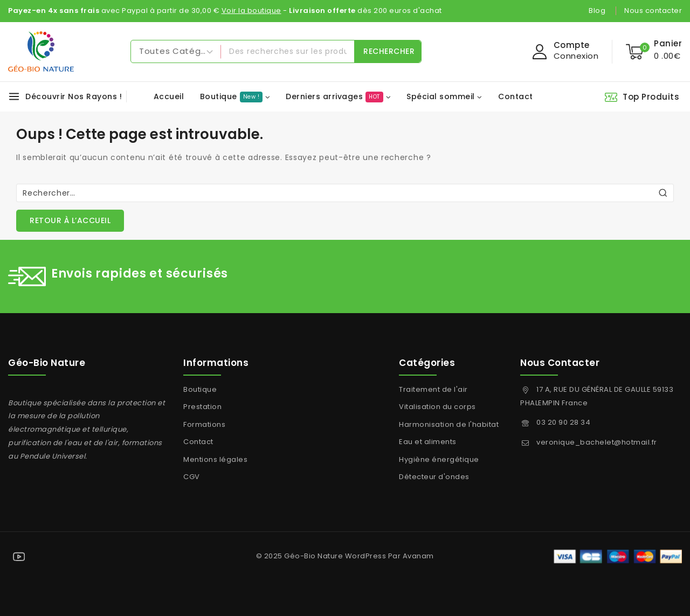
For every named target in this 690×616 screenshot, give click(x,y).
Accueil (169, 96)
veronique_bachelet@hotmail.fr (597, 442)
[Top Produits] (643, 97)
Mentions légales (215, 459)
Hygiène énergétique (439, 459)
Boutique (200, 389)
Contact (516, 96)
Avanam (418, 556)
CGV (192, 477)
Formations (204, 424)
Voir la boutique (251, 11)
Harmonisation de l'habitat (449, 424)
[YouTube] (19, 556)
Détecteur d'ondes (434, 477)
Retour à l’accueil (70, 220)
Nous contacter (653, 11)
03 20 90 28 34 (563, 422)
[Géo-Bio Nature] (41, 51)
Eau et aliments (428, 442)
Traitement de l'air (433, 389)
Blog (597, 11)
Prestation (202, 407)
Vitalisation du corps (437, 407)
